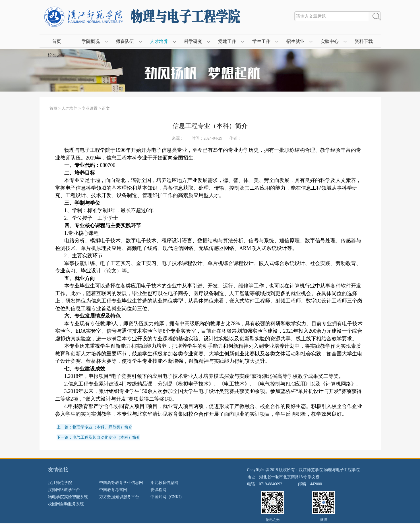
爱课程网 (158, 490)
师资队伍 (125, 41)
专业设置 (90, 108)
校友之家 (57, 55)
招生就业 (295, 41)
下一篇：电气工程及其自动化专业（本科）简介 (98, 437)
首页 (57, 41)
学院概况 (91, 41)
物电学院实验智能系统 (68, 497)
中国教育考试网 (113, 490)
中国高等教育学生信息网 (121, 483)
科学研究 (193, 41)
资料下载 (364, 41)
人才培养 (159, 41)
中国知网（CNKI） (167, 497)
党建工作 (227, 41)
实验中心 (330, 41)
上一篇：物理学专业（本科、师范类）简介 (94, 427)
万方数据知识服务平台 (119, 497)
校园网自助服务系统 (66, 504)
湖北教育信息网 (164, 483)
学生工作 (261, 41)
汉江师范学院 (60, 483)
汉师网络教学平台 (64, 490)
